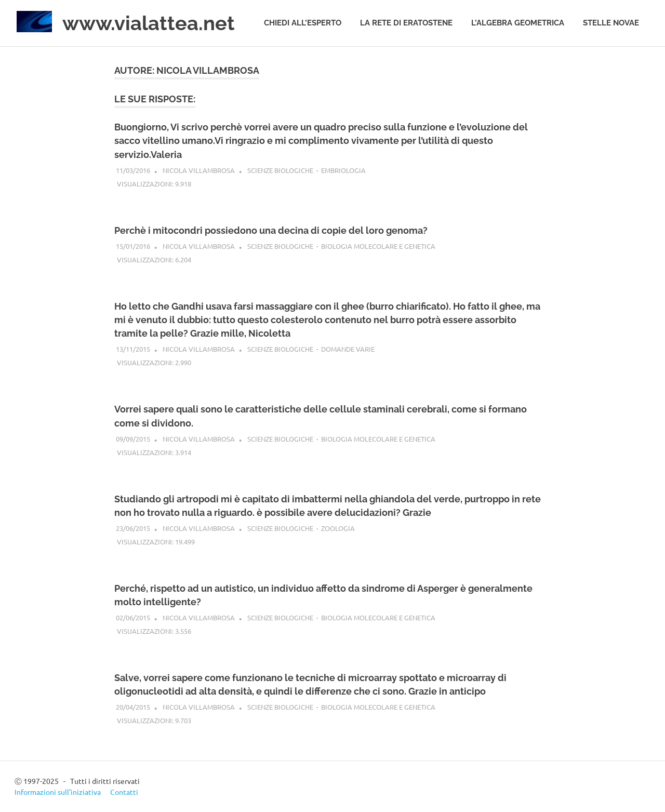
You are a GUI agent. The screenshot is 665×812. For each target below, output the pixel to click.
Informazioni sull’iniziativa (58, 792)
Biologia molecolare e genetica (378, 246)
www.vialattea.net (149, 23)
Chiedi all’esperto (303, 23)
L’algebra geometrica (518, 23)
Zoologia (338, 528)
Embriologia (343, 170)
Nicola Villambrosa (199, 170)
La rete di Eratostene (406, 23)
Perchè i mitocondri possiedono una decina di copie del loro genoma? (271, 230)
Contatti (124, 792)
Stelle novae (611, 23)
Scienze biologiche (280, 170)
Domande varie (348, 349)
